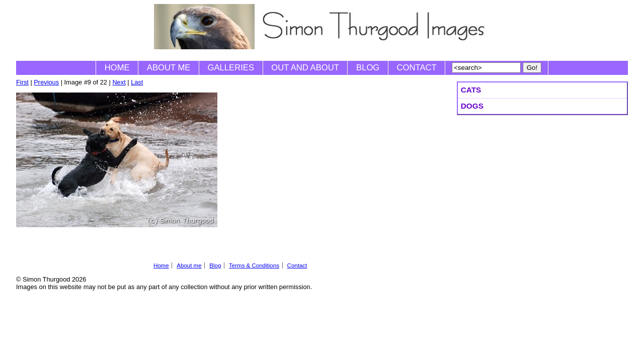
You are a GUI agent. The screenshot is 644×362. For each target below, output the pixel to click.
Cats (471, 90)
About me (169, 68)
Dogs (472, 106)
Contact (417, 68)
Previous (46, 82)
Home (117, 68)
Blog (368, 68)
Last (137, 82)
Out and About (305, 68)
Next (119, 82)
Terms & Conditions (254, 265)
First (22, 82)
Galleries (231, 68)
